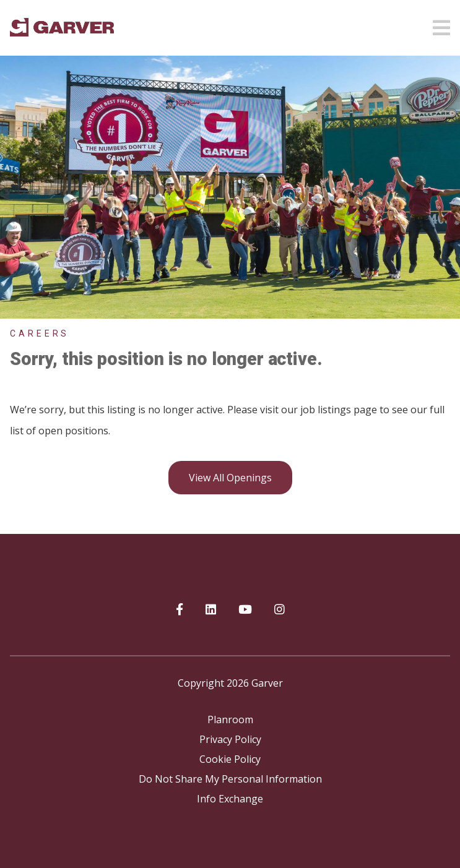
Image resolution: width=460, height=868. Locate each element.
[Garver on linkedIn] (211, 610)
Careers (40, 333)
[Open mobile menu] (441, 24)
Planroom (230, 720)
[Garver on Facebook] (180, 610)
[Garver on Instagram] (280, 610)
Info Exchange (230, 799)
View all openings (230, 478)
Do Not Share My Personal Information (230, 779)
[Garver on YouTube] (245, 610)
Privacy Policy (230, 739)
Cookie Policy (230, 759)
